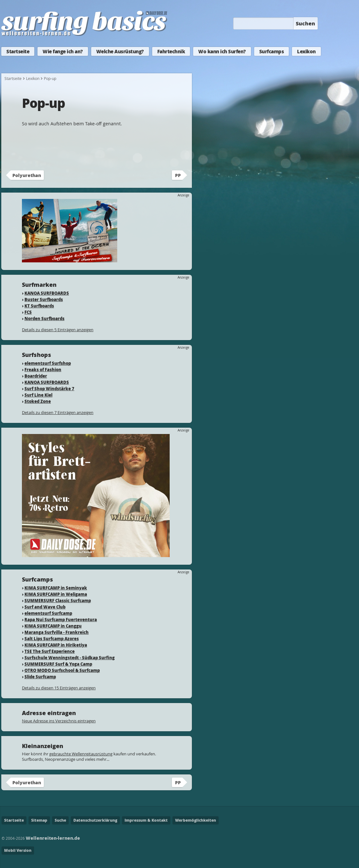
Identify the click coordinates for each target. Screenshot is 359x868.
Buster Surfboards (44, 299)
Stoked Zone (38, 401)
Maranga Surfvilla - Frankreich (57, 632)
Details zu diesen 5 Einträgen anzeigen (58, 330)
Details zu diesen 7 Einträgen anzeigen (58, 412)
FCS (28, 312)
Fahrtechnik (171, 51)
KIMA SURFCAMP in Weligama (56, 594)
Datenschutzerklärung (95, 820)
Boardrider (36, 376)
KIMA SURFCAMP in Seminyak (56, 588)
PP (178, 175)
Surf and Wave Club (45, 607)
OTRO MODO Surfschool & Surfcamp (62, 670)
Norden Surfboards (44, 318)
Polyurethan (27, 175)
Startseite (18, 51)
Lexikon (306, 51)
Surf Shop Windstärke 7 (49, 388)
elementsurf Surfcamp (48, 613)
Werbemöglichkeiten (196, 820)
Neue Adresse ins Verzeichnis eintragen (59, 721)
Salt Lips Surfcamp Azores (52, 638)
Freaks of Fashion (43, 369)
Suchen (305, 23)
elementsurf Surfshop (48, 363)
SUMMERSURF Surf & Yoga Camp (58, 664)
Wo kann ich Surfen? (222, 51)
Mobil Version (18, 850)
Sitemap (39, 820)
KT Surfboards (39, 306)
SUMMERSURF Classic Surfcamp (58, 600)
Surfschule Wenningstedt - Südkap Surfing (70, 658)
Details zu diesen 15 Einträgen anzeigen (59, 688)
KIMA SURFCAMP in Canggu (53, 626)
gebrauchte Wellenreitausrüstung (81, 754)
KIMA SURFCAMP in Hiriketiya (56, 645)
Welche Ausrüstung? (120, 51)
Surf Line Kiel (38, 395)
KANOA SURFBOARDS (47, 293)
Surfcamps (272, 51)
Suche (60, 820)
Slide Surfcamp (40, 677)
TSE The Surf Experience (50, 651)
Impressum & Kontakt (146, 820)
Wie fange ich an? (63, 51)
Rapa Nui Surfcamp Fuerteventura (61, 619)
